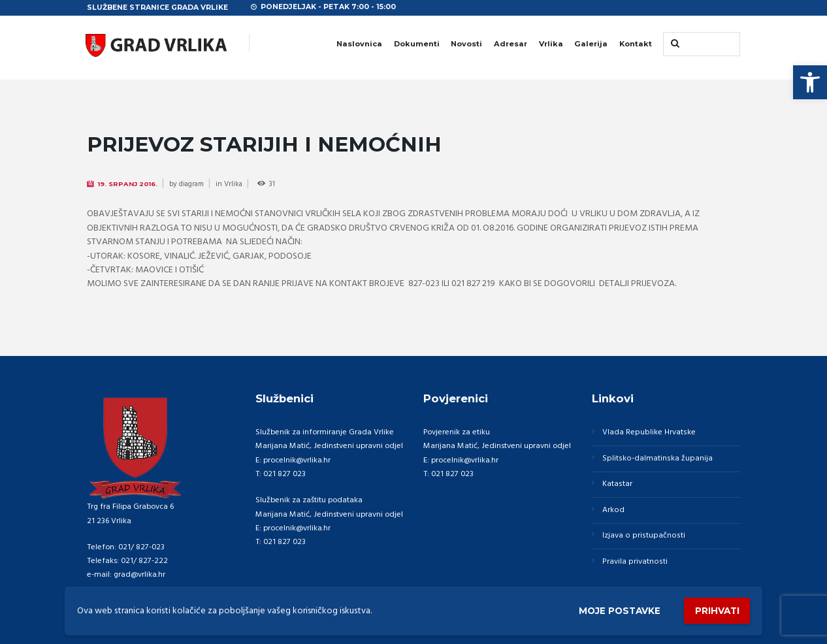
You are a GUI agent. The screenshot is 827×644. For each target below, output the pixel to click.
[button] (810, 82)
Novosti (466, 44)
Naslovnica (359, 44)
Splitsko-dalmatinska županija (656, 459)
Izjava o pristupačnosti (642, 536)
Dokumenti (417, 44)
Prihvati (716, 611)
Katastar (617, 485)
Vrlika (551, 44)
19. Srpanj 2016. (128, 184)
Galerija (591, 44)
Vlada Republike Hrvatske (648, 432)
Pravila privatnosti (634, 562)
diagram (193, 184)
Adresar (511, 44)
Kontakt (636, 44)
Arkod (613, 510)
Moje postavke (616, 610)
